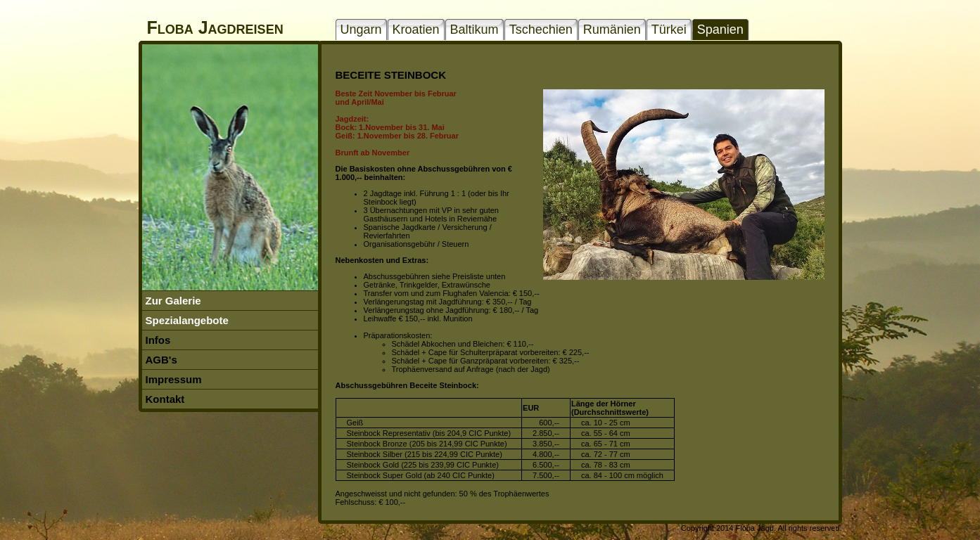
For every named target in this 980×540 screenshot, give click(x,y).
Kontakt (165, 399)
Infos (158, 340)
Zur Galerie (173, 301)
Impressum (174, 379)
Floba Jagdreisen (215, 27)
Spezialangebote (187, 320)
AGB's (161, 360)
